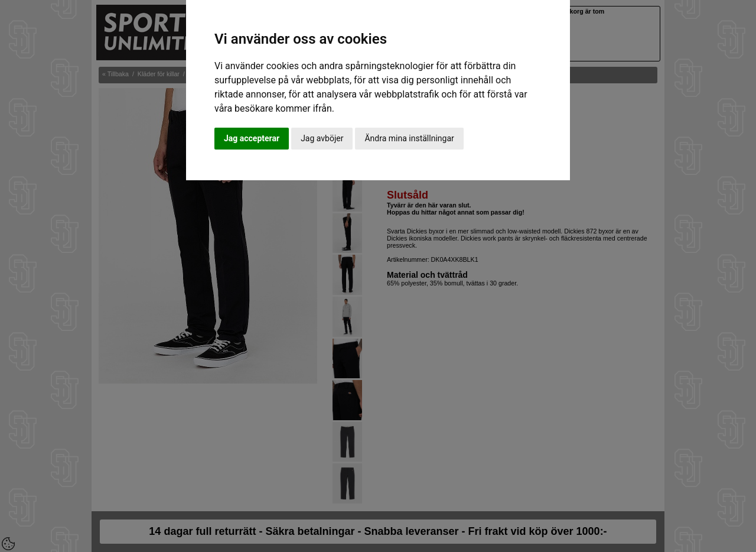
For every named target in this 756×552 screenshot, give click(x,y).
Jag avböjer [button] (322, 138)
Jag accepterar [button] (252, 138)
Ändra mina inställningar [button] (409, 138)
